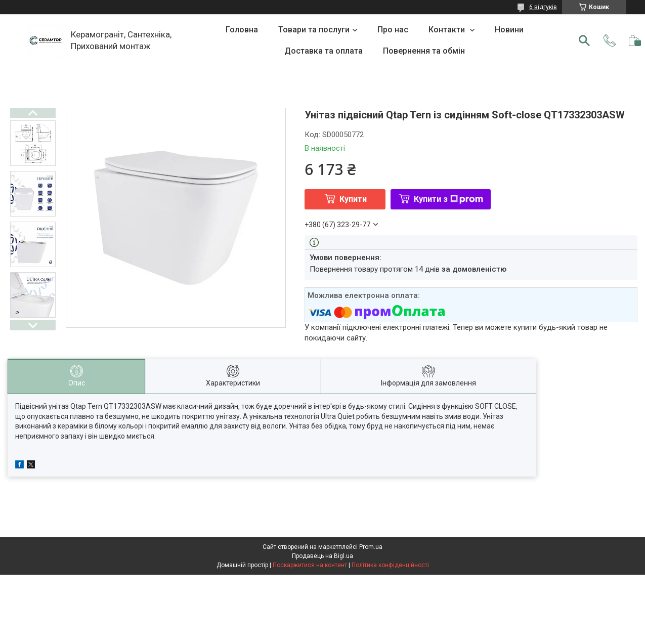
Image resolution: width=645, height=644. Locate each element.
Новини (509, 30)
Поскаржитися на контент (310, 565)
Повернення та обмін (424, 51)
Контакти (448, 30)
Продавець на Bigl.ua (322, 556)
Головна (242, 30)
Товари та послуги (314, 30)
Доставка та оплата (324, 51)
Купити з (448, 199)
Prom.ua (371, 547)
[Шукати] (584, 40)
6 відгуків (543, 7)
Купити (353, 199)
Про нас (393, 30)
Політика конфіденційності (390, 565)
